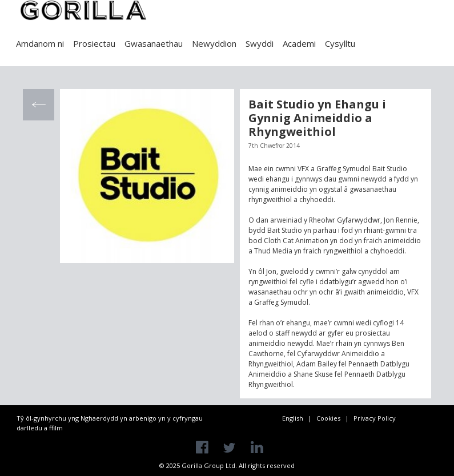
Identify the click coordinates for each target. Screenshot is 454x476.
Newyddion (214, 43)
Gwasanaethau (154, 43)
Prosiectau (94, 43)
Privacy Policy (375, 418)
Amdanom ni (40, 43)
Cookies (328, 418)
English (293, 418)
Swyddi (260, 43)
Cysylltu (340, 43)
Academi (299, 43)
